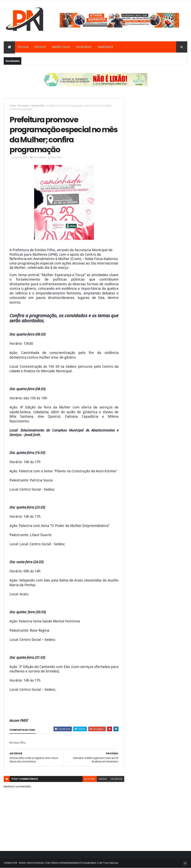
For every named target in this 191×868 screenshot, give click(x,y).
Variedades (105, 47)
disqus (103, 779)
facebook (116, 779)
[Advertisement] (159, 121)
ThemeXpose (110, 863)
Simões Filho (61, 47)
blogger (90, 779)
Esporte (40, 47)
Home (13, 106)
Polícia (23, 47)
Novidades (84, 47)
